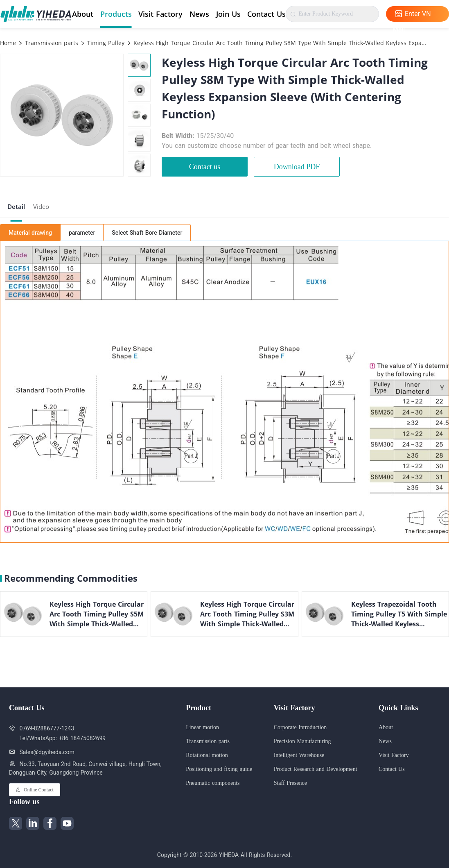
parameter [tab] (82, 233)
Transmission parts (51, 43)
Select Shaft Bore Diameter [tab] (147, 233)
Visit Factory (160, 14)
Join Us (228, 14)
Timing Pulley (105, 43)
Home (8, 43)
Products (116, 14)
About (83, 14)
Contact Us (266, 14)
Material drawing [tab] (30, 233)
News (199, 14)
